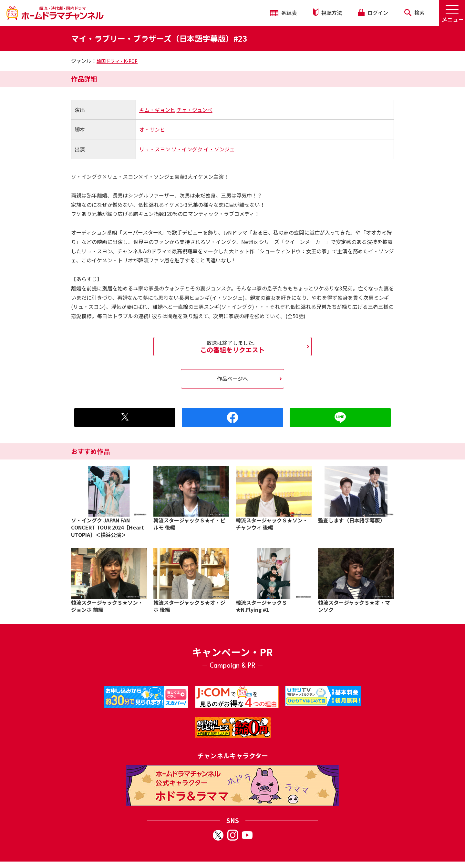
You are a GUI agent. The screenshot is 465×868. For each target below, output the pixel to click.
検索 (414, 13)
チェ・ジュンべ (195, 110)
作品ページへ (232, 378)
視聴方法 (327, 12)
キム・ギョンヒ (157, 110)
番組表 (283, 13)
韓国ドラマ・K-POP (117, 61)
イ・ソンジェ (219, 149)
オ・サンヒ (152, 129)
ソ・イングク (187, 149)
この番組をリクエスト (232, 347)
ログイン (373, 13)
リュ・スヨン (155, 149)
